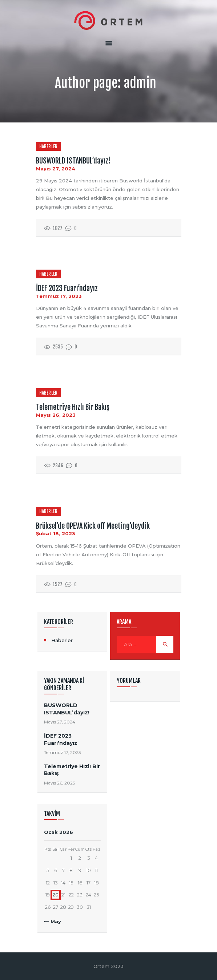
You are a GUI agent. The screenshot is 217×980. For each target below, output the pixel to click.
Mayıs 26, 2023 (56, 415)
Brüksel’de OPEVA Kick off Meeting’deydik (93, 526)
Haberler (49, 146)
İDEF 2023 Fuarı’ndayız (67, 289)
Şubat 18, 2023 (56, 533)
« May (54, 921)
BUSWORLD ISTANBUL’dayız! (73, 161)
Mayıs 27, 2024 (56, 169)
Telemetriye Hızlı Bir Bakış (73, 407)
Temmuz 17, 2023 (59, 296)
